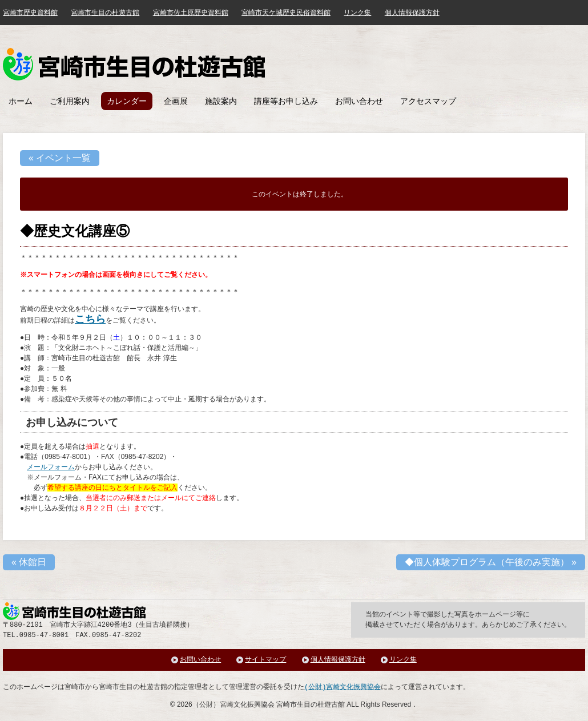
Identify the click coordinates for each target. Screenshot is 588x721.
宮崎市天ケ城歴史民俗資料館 (286, 13)
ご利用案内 (70, 101)
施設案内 (221, 101)
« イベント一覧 (60, 158)
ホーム (21, 101)
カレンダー (127, 101)
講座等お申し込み (286, 101)
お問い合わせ (359, 101)
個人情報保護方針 (412, 13)
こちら (90, 319)
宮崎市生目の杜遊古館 (105, 13)
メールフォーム (51, 467)
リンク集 (357, 13)
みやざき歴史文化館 (134, 64)
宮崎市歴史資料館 (30, 13)
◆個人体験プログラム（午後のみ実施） (491, 562)
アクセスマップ (428, 101)
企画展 (176, 101)
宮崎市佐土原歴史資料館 (191, 13)
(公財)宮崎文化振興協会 (343, 687)
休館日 (29, 562)
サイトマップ (265, 660)
